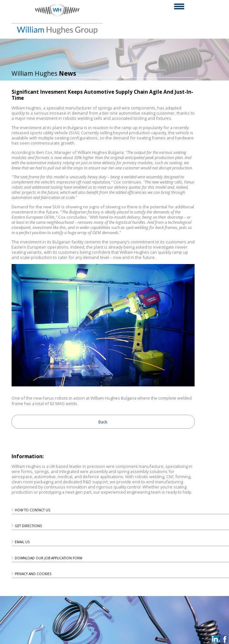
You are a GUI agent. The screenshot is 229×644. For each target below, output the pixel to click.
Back (103, 422)
